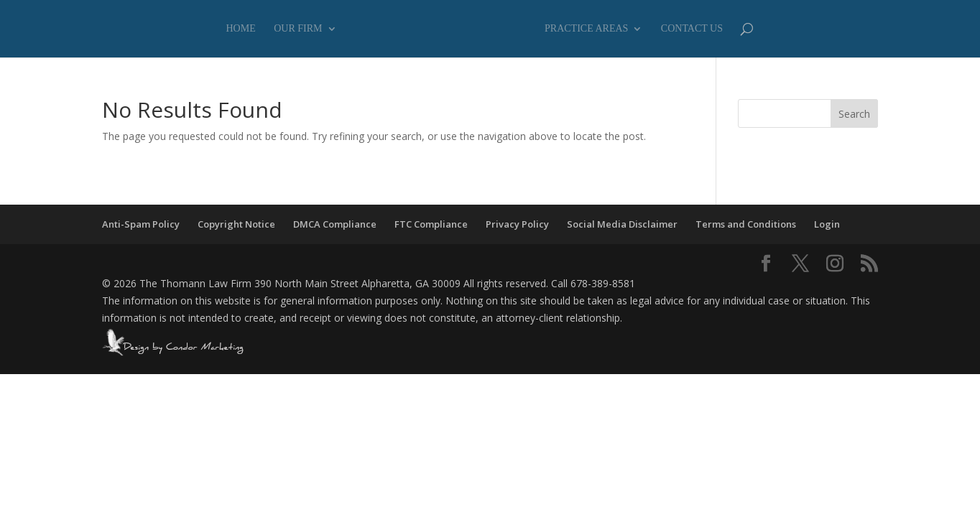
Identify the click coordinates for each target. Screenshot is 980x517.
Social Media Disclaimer (622, 224)
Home (241, 29)
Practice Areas (586, 29)
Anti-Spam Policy (141, 224)
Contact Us (692, 29)
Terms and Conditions (746, 224)
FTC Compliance (431, 224)
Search (854, 114)
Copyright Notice (236, 224)
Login (827, 224)
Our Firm (298, 29)
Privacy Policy (517, 224)
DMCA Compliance (335, 224)
